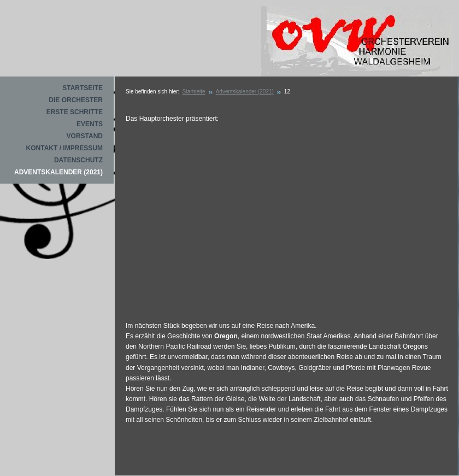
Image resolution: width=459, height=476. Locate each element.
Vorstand (85, 136)
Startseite (83, 88)
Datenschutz (78, 160)
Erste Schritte (75, 112)
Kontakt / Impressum (64, 148)
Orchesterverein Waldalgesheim (357, 42)
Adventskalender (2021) (58, 172)
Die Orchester (76, 100)
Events (90, 124)
